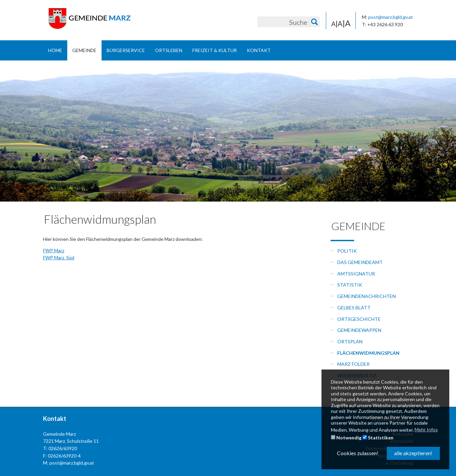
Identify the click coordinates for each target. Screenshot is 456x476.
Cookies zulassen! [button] (358, 453)
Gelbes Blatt (354, 308)
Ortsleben (169, 50)
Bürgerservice (126, 50)
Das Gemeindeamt (360, 262)
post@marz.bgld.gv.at (391, 17)
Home (55, 50)
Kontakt (259, 50)
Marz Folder (353, 364)
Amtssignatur (356, 274)
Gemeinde (84, 50)
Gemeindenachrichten (367, 296)
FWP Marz (54, 250)
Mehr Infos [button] (426, 429)
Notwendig (346, 438)
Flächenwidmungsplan (368, 353)
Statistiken (378, 438)
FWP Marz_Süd (59, 257)
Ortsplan (350, 341)
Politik (347, 251)
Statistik (350, 285)
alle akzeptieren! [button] (413, 453)
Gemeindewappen (359, 330)
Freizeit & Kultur (215, 50)
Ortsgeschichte (359, 319)
